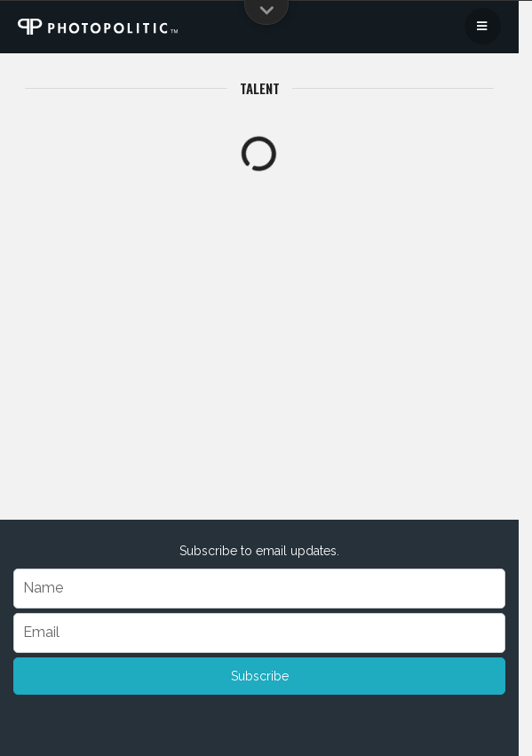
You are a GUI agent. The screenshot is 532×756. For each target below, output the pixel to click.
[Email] (259, 633)
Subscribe (260, 676)
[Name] (259, 589)
